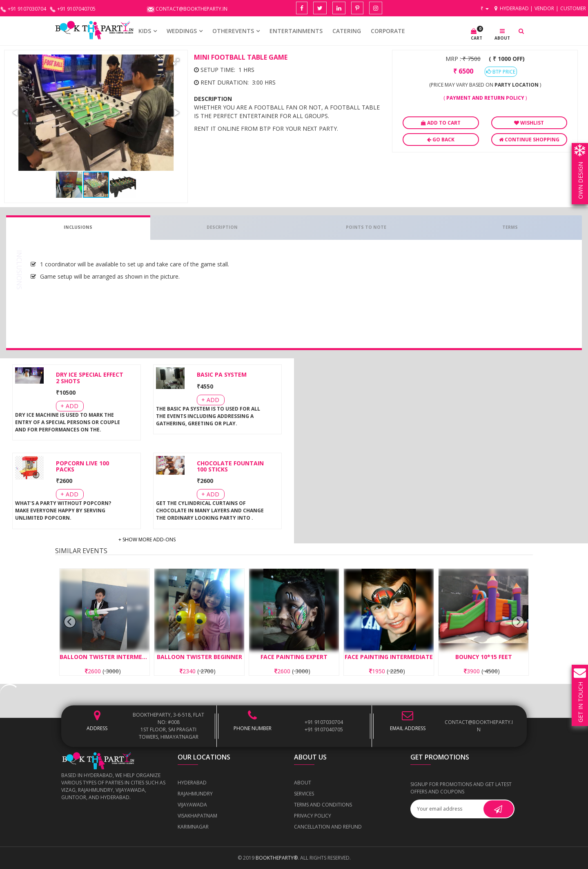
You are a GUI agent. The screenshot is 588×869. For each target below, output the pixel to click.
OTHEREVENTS (233, 31)
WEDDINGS (182, 31)
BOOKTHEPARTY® (277, 858)
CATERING (347, 31)
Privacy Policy (313, 816)
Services (304, 794)
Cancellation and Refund (328, 827)
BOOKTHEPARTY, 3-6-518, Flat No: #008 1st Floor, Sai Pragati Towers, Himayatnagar (168, 726)
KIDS (145, 31)
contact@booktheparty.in (479, 726)
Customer (573, 8)
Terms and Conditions (323, 805)
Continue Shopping (529, 140)
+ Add (69, 406)
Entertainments (296, 31)
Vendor (544, 8)
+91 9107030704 (324, 722)
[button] (176, 62)
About (303, 783)
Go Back (441, 140)
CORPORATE (388, 31)
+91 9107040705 (324, 729)
